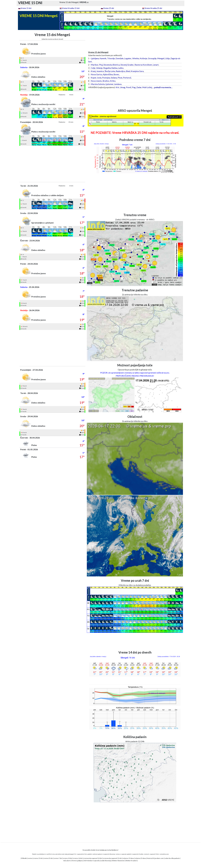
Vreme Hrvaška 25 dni (153, 8)
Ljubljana (95, 58)
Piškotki (24, 858)
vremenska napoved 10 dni (93, 858)
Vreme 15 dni (26, 8)
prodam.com (159, 858)
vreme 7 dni (58, 858)
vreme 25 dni (48, 858)
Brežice (106, 81)
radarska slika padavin (172, 858)
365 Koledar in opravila (92, 861)
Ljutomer (109, 84)
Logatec (128, 58)
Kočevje (143, 58)
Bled (128, 71)
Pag (134, 87)
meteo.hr (147, 854)
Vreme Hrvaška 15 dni (71, 8)
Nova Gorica (97, 74)
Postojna (106, 78)
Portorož (127, 78)
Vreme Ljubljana (77, 861)
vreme (30, 858)
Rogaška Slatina (110, 68)
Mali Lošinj (147, 87)
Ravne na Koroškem (143, 65)
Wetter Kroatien (131, 861)
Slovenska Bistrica (112, 65)
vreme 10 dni (68, 858)
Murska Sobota (98, 84)
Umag (123, 87)
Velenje (99, 68)
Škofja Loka (110, 71)
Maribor (95, 65)
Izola (99, 78)
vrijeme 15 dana (128, 858)
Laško (121, 68)
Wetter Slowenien (118, 861)
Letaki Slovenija (106, 861)
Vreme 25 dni (109, 8)
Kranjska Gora (137, 71)
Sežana (114, 78)
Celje (93, 68)
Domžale (120, 58)
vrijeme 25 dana (140, 858)
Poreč (129, 87)
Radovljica (120, 71)
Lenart (156, 65)
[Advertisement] (52, 164)
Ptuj (101, 65)
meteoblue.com (164, 854)
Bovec (116, 74)
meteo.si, (118, 854)
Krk (117, 87)
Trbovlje (111, 58)
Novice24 (150, 858)
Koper (94, 78)
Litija (167, 58)
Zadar (139, 87)
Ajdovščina (108, 74)
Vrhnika (136, 58)
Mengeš (161, 58)
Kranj (93, 71)
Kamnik (103, 58)
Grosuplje (152, 58)
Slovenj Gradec (127, 65)
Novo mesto (96, 81)
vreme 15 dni (38, 858)
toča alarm (67, 861)
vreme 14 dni (78, 858)
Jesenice (100, 71)
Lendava (118, 84)
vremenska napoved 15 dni (112, 858)
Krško (113, 81)
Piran (120, 78)
